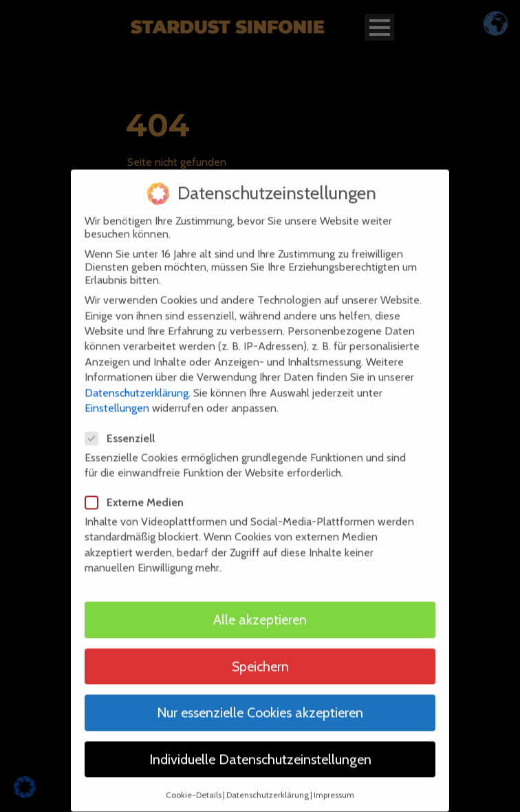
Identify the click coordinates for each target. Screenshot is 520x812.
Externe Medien (140, 492)
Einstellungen (117, 398)
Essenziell (126, 428)
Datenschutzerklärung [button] (268, 785)
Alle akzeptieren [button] (260, 610)
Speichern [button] (260, 656)
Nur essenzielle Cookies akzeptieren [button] (260, 703)
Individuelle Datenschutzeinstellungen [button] (260, 749)
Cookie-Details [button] (194, 785)
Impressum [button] (334, 785)
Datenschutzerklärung (137, 382)
